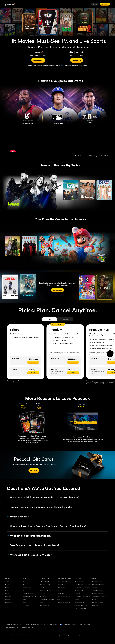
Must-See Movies (46, 591)
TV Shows (8, 582)
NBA (24, 585)
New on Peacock (45, 585)
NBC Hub (43, 597)
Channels (8, 597)
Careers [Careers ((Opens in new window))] (87, 624)
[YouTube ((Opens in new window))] (103, 623)
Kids (7, 591)
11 (89, 151)
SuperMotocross (28, 594)
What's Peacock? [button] (18, 517)
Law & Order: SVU (80, 609)
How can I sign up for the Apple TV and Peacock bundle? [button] (40, 507)
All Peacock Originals (64, 603)
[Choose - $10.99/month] (73, 362)
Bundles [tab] (65, 319)
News (7, 588)
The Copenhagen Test (64, 597)
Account (95, 588)
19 (101, 151)
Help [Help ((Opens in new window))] (81, 624)
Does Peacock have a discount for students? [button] (33, 545)
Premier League (27, 588)
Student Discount (98, 603)
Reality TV (43, 588)
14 (93, 151)
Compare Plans (97, 582)
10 (87, 151)
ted (58, 600)
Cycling (25, 603)
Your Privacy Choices (70, 624)
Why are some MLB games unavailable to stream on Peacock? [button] (43, 497)
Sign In (95, 4)
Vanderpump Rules (81, 603)
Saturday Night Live (81, 606)
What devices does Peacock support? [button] (29, 536)
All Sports (26, 606)
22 (105, 151)
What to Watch (45, 582)
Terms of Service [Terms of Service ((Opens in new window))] (12, 624)
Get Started (105, 4)
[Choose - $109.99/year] (73, 373)
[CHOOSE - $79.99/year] (33, 373)
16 (96, 151)
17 (98, 151)
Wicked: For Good (80, 582)
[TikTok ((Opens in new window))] (99, 623)
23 (107, 151)
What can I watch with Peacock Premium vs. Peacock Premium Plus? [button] (47, 526)
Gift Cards (95, 606)
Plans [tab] (49, 319)
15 (95, 151)
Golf (24, 591)
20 (102, 151)
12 (90, 151)
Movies (7, 585)
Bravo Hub (43, 594)
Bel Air (59, 591)
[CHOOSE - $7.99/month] (33, 362)
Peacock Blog (9, 603)
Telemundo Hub (45, 606)
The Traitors (61, 585)
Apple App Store (97, 591)
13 (92, 151)
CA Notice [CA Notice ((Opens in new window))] (45, 624)
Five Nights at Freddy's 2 (82, 585)
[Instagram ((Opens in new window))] (94, 628)
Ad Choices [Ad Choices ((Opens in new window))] (54, 624)
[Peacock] (10, 4)
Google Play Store (98, 594)
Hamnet (77, 594)
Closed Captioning (98, 585)
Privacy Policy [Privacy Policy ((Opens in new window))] (24, 624)
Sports (7, 594)
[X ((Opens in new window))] (99, 628)
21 (104, 151)
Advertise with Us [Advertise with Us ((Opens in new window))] (12, 628)
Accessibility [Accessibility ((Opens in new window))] (35, 624)
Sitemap (8, 600)
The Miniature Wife (63, 582)
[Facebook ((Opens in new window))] (94, 623)
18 (99, 151)
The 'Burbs (61, 594)
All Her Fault (61, 588)
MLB (24, 582)
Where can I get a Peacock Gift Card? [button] (30, 555)
